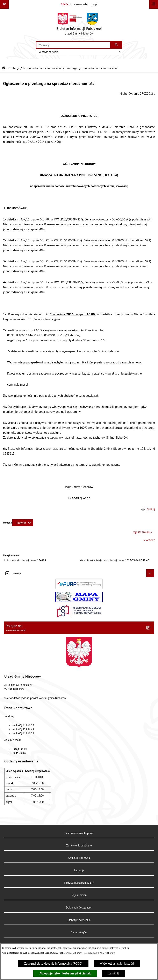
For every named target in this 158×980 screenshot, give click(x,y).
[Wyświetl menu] (154, 4)
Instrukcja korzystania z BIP (79, 883)
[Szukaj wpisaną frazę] (117, 45)
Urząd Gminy (20, 749)
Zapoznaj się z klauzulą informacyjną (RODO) (53, 963)
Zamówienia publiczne (79, 845)
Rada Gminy (19, 753)
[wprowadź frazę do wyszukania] (73, 45)
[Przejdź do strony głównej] (79, 25)
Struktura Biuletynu (79, 858)
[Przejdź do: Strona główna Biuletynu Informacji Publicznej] (4, 68)
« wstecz (149, 540)
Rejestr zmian (79, 895)
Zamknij (114, 973)
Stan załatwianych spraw (79, 833)
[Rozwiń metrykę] (23, 523)
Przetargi (13, 68)
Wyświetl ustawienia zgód (117, 963)
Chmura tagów (79, 932)
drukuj (151, 509)
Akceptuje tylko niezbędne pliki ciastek (65, 973)
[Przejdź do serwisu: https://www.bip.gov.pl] (79, 4)
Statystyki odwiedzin (79, 920)
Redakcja (79, 870)
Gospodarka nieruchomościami (42, 68)
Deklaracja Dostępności (79, 907)
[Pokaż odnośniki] (4, 4)
